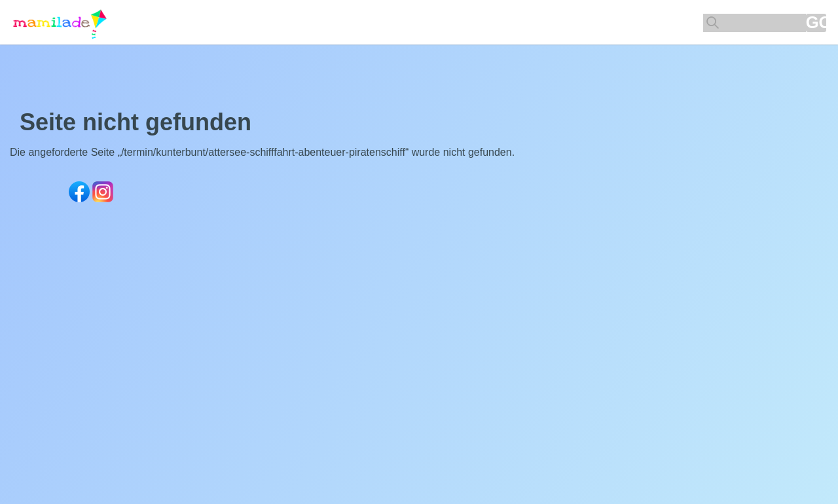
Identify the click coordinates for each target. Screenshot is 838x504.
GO (816, 23)
